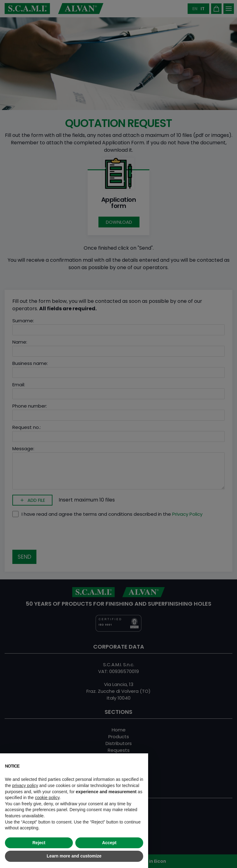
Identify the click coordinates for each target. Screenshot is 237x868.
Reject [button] (39, 843)
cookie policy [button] (47, 798)
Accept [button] (109, 843)
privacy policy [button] (25, 785)
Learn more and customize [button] (74, 856)
